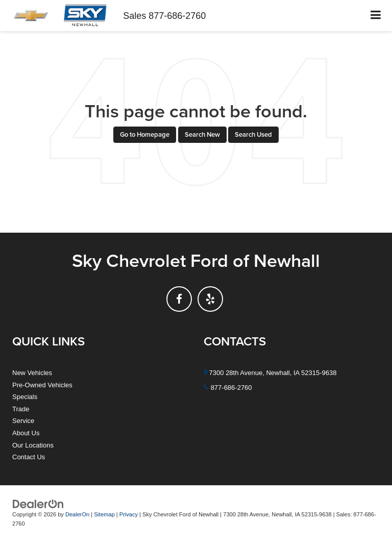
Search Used (253, 134)
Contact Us (29, 457)
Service (23, 421)
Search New (202, 134)
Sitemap (104, 514)
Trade (21, 409)
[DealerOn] (38, 503)
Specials (25, 397)
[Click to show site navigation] (376, 16)
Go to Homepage (145, 134)
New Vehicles (32, 373)
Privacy (129, 514)
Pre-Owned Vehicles (42, 385)
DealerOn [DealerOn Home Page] (77, 514)
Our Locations (33, 445)
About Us (26, 433)
